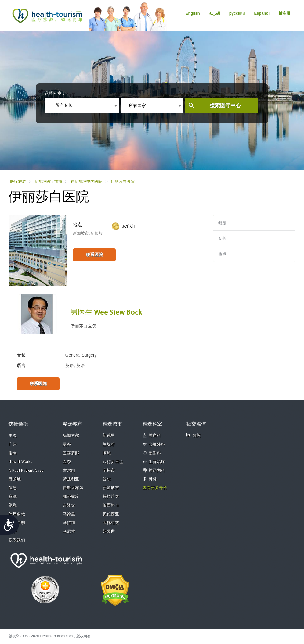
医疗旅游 (18, 181)
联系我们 (17, 540)
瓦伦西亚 (111, 514)
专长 (222, 238)
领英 (194, 435)
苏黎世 (109, 532)
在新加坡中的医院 (86, 181)
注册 (284, 13)
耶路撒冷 (71, 497)
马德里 (69, 514)
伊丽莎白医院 (123, 181)
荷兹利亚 (71, 479)
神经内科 (157, 471)
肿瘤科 (155, 436)
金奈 (67, 462)
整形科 (155, 453)
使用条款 (17, 514)
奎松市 (109, 471)
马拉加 (69, 523)
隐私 (13, 505)
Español (262, 13)
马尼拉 (69, 532)
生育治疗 (157, 462)
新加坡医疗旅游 (48, 181)
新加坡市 (111, 488)
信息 (13, 488)
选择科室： (55, 93)
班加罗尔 (71, 436)
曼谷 (67, 445)
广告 (13, 445)
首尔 (107, 479)
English (193, 13)
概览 (222, 223)
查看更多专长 (155, 488)
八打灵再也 (113, 462)
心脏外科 (157, 445)
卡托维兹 (111, 523)
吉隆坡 (69, 505)
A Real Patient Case (26, 471)
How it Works (20, 462)
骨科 (153, 479)
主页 (13, 436)
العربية (215, 13)
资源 (13, 497)
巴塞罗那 (71, 453)
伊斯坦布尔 (73, 488)
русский (237, 13)
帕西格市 (111, 505)
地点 (222, 254)
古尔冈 (69, 471)
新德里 (109, 436)
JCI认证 (129, 226)
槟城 (107, 453)
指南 (13, 453)
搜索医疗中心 (225, 106)
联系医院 (94, 254)
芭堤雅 (109, 445)
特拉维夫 (111, 497)
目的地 (15, 479)
